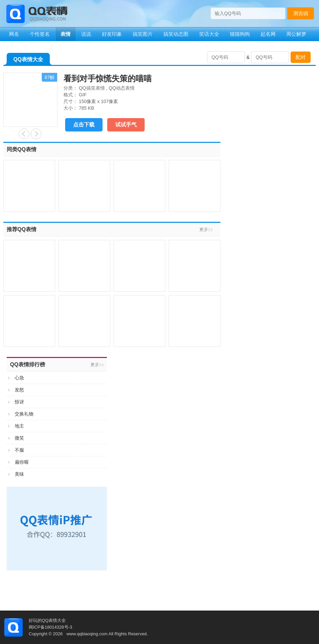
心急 (19, 378)
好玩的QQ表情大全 (47, 620)
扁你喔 (22, 462)
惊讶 (19, 402)
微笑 (19, 438)
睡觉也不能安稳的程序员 (36, 134)
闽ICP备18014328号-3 (50, 627)
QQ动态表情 (122, 88)
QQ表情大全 (28, 61)
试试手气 (126, 125)
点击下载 (84, 125)
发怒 (19, 390)
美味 (19, 474)
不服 (19, 450)
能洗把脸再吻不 (24, 134)
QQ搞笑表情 (92, 88)
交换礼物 (24, 414)
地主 (19, 426)
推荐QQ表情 (22, 229)
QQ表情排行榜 (28, 364)
